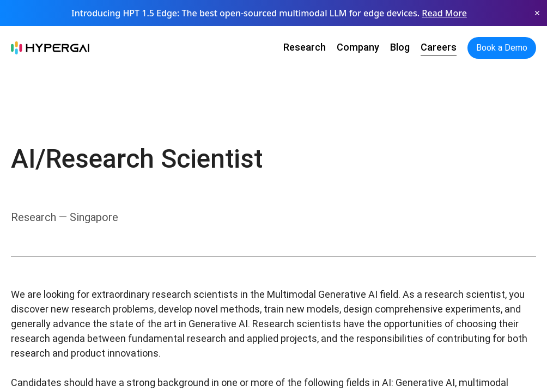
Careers (439, 47)
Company (358, 47)
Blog (400, 47)
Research (305, 47)
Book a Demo (502, 48)
